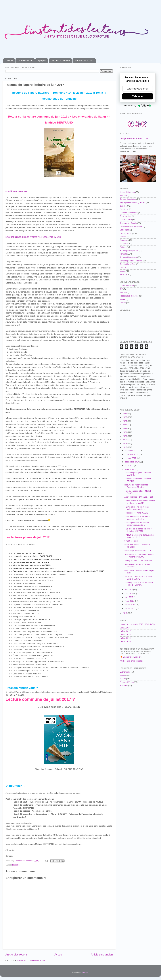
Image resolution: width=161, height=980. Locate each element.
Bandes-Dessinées (128, 199)
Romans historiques (128, 257)
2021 (125, 432)
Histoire (123, 237)
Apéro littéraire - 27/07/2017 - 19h (139, 497)
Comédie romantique (129, 213)
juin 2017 (129, 590)
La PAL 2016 (125, 628)
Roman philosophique (129, 251)
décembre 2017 (132, 451)
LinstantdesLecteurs (132, 657)
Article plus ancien (102, 955)
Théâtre (123, 268)
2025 (125, 417)
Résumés (16, 865)
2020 (125, 436)
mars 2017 (130, 601)
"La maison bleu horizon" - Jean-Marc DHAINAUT (138, 578)
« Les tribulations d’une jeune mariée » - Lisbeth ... (137, 518)
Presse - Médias (127, 682)
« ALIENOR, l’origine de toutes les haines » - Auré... (139, 536)
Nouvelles (124, 244)
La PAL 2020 (125, 641)
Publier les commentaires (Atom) (31, 960)
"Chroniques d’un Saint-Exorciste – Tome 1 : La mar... (139, 584)
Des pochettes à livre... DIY (134, 139)
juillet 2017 (130, 469)
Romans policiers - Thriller (131, 261)
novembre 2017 (132, 454)
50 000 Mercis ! (131, 541)
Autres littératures (127, 192)
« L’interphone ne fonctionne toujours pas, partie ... (136, 508)
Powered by (138, 106)
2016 (125, 613)
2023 (125, 425)
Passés (123, 675)
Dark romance (126, 220)
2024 (125, 421)
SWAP (122, 299)
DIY (121, 289)
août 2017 (130, 466)
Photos (123, 679)
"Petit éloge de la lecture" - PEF (138, 551)
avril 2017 (129, 597)
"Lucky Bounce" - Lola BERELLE (138, 561)
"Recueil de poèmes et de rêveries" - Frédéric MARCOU (139, 556)
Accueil (9, 61)
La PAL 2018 (125, 635)
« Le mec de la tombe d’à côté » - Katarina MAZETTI (139, 530)
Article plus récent (16, 955)
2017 (125, 447)
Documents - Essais (128, 223)
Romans (123, 254)
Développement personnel (131, 226)
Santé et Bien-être (127, 264)
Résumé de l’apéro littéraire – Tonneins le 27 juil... (137, 486)
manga (123, 271)
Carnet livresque (127, 286)
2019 (125, 440)
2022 (125, 429)
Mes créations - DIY (84, 61)
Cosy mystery (125, 216)
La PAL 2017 (125, 631)
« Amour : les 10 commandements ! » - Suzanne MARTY (140, 502)
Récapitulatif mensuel (129, 296)
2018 (125, 444)
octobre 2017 (131, 458)
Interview (123, 293)
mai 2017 (129, 594)
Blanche (123, 206)
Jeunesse (124, 240)
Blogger (85, 972)
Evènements (125, 672)
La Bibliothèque (25, 61)
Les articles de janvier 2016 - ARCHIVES (137, 624)
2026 (125, 414)
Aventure (123, 196)
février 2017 (130, 605)
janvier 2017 (130, 609)
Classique (124, 209)
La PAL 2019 (125, 638)
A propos (42, 61)
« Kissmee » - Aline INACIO (136, 513)
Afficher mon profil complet (131, 661)
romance (123, 274)
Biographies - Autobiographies (132, 202)
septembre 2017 (132, 462)
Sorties (123, 303)
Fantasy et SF (126, 233)
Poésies (123, 247)
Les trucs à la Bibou (60, 61)
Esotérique (124, 230)
